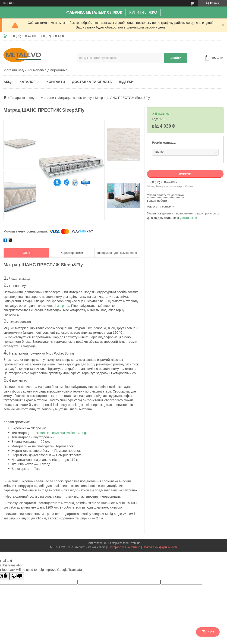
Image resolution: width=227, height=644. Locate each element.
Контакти (56, 82)
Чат (208, 632)
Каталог (27, 82)
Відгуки (126, 82)
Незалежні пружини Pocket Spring (61, 433)
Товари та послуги (24, 98)
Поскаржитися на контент (124, 547)
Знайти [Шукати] (176, 58)
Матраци (47, 98)
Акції (8, 82)
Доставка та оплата (92, 82)
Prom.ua (135, 543)
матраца (63, 306)
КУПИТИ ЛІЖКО (143, 12)
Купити (185, 174)
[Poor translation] (17, 576)
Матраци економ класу (75, 98)
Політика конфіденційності (160, 547)
